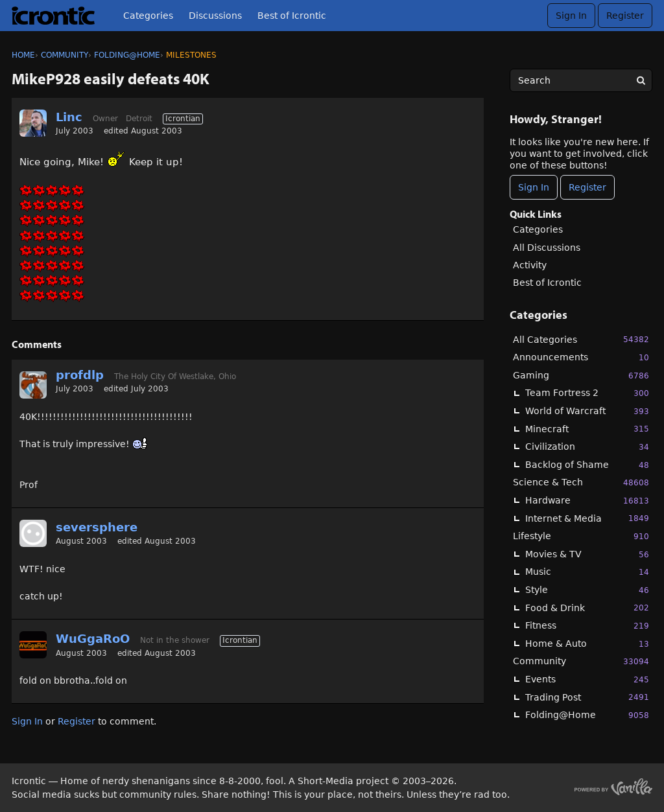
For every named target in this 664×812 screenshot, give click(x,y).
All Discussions (547, 248)
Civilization (587, 447)
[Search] (641, 80)
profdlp (80, 375)
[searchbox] (581, 80)
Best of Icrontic (292, 16)
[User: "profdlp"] (33, 385)
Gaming (581, 376)
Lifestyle (581, 536)
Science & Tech (581, 482)
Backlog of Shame (587, 465)
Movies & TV (587, 554)
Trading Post (587, 697)
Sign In (571, 16)
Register (625, 16)
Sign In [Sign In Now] (534, 187)
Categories (148, 16)
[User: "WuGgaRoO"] (33, 645)
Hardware (587, 501)
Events (587, 679)
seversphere (97, 527)
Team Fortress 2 (587, 393)
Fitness (587, 626)
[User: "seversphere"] (33, 533)
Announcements (581, 357)
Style (587, 590)
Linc (69, 117)
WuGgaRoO (93, 639)
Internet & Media (587, 518)
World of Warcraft (587, 411)
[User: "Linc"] (33, 123)
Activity (530, 265)
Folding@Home (587, 715)
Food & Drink (587, 608)
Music (587, 572)
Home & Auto (587, 644)
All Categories (581, 339)
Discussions (215, 16)
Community (581, 661)
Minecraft (587, 429)
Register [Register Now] (587, 187)
